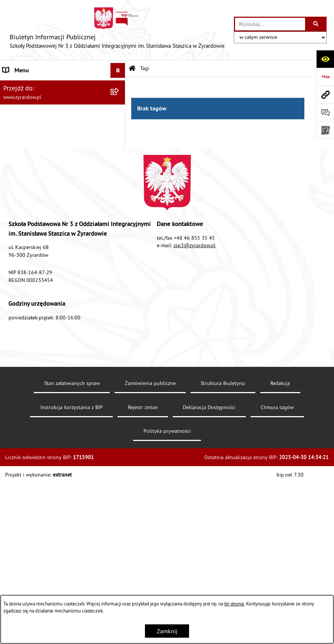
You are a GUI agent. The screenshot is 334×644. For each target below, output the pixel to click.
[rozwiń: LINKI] (120, 211)
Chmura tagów (277, 575)
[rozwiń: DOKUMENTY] (120, 181)
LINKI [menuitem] (10, 211)
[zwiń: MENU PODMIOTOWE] (120, 85)
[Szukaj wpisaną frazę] (316, 24)
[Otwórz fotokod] (325, 130)
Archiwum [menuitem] (16, 255)
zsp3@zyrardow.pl (194, 413)
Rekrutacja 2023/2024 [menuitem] (31, 196)
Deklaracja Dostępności (209, 575)
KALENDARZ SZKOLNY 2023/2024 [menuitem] (47, 283)
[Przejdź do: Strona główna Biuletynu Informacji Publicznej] (132, 69)
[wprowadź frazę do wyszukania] (270, 24)
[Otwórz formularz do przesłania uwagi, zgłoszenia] (325, 112)
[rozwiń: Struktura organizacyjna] (120, 124)
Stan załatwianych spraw (72, 551)
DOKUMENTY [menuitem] (20, 181)
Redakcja (280, 551)
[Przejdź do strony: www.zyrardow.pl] (325, 94)
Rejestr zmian (143, 575)
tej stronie (234, 604)
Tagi (145, 68)
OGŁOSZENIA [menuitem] (20, 226)
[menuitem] (63, 105)
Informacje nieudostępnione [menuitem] (39, 240)
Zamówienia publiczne (150, 551)
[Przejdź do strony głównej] (117, 30)
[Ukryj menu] (118, 70)
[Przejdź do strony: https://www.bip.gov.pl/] (325, 77)
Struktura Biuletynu (223, 551)
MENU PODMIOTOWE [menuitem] (30, 85)
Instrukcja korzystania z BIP (72, 575)
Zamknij (167, 631)
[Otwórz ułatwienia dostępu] (325, 59)
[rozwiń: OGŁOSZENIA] (120, 226)
